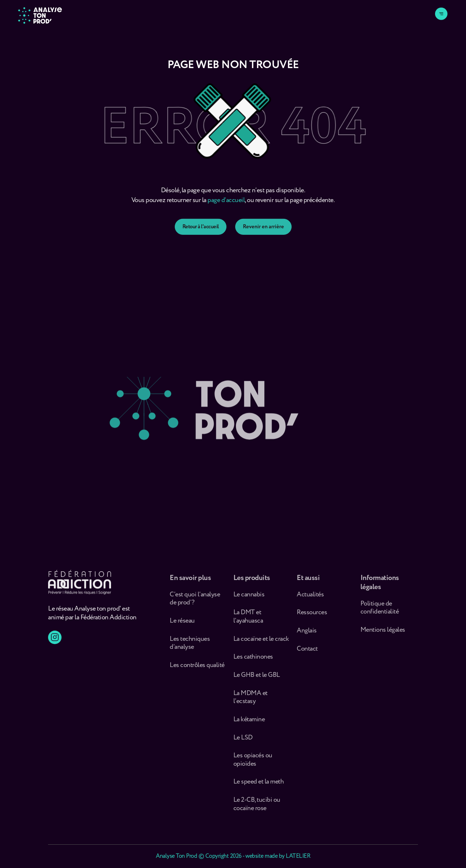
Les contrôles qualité (197, 668)
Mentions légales (383, 633)
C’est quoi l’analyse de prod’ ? (195, 602)
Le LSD (243, 741)
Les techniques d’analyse (190, 646)
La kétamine (249, 723)
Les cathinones (253, 660)
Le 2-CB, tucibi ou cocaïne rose (257, 807)
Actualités (310, 598)
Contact (307, 652)
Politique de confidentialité (380, 611)
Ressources (312, 616)
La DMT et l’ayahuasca (248, 620)
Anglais (307, 634)
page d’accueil (226, 204)
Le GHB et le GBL (257, 678)
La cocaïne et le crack (261, 642)
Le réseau (183, 624)
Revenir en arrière (263, 234)
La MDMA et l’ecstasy (250, 700)
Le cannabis (249, 598)
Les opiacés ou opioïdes (253, 763)
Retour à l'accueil (201, 234)
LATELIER (298, 856)
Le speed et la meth (259, 785)
